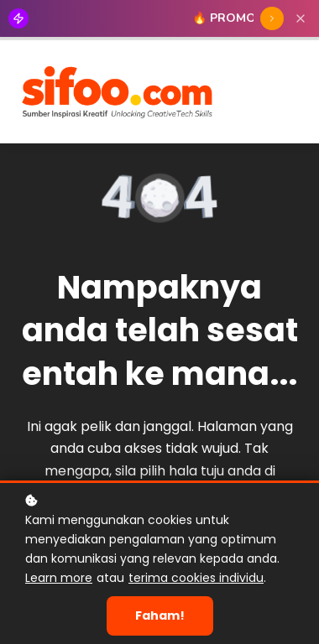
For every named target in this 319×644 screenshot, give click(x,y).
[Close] (301, 18)
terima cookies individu (196, 578)
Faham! (160, 615)
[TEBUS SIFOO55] (272, 18)
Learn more (59, 578)
